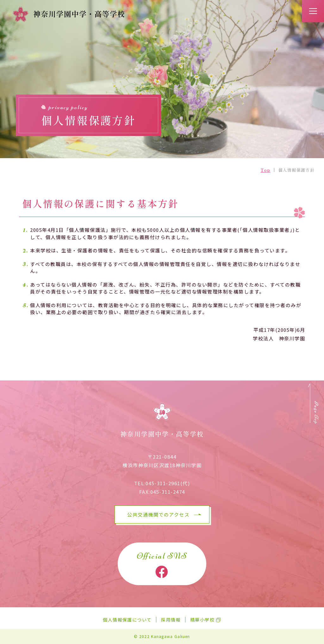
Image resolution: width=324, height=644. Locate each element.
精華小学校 (202, 620)
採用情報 (171, 620)
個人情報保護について (127, 620)
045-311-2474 (168, 492)
